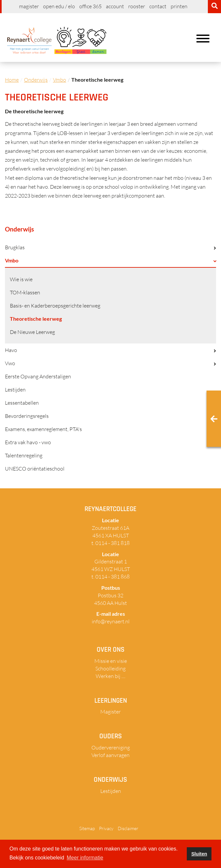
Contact (158, 6)
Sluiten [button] (199, 854)
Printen (179, 6)
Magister (29, 6)
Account (115, 6)
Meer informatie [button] (85, 858)
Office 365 (90, 6)
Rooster (137, 6)
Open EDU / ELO (59, 6)
